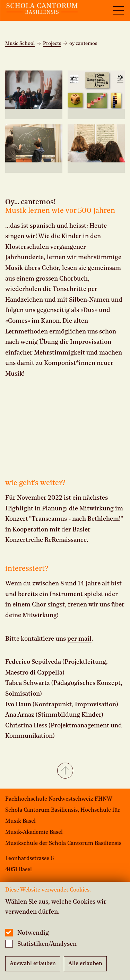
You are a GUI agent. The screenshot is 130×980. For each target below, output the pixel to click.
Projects (52, 44)
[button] (65, 771)
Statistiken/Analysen (47, 944)
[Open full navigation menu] (118, 10)
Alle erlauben (85, 964)
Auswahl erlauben (33, 964)
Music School (20, 44)
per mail (79, 639)
